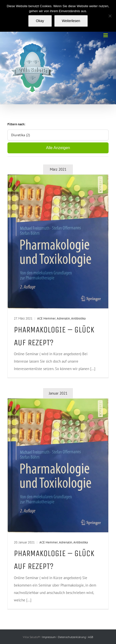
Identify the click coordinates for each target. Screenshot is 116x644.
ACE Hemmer (46, 318)
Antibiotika (78, 318)
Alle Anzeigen (58, 148)
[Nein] (110, 16)
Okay (40, 21)
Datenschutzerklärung (72, 637)
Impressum (49, 637)
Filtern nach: (16, 124)
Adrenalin (63, 318)
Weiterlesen (71, 21)
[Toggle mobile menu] (106, 35)
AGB (91, 637)
